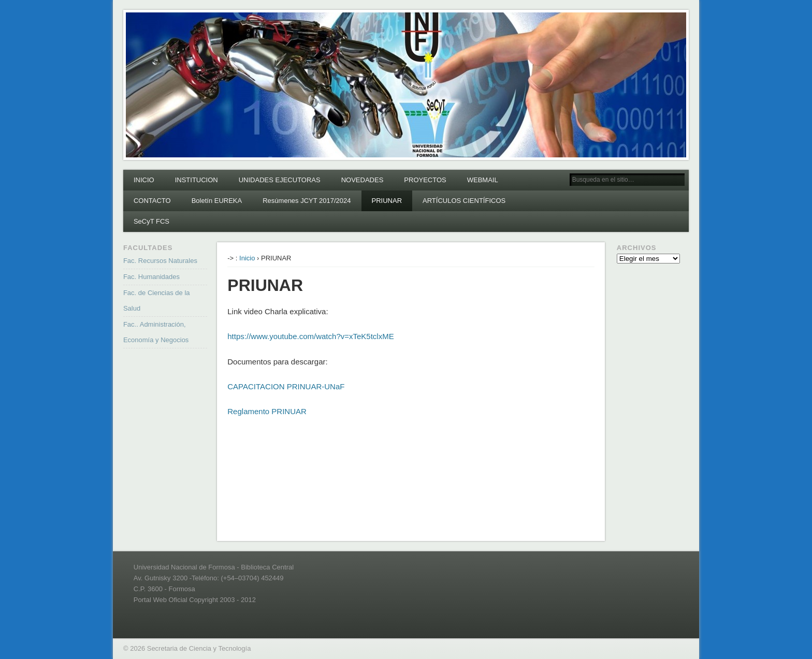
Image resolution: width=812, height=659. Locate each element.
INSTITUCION (197, 180)
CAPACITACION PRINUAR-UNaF (286, 386)
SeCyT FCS (151, 221)
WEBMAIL (483, 180)
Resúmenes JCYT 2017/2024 (307, 201)
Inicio (247, 258)
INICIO (144, 180)
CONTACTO (152, 201)
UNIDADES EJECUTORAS (280, 180)
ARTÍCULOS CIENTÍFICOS (464, 201)
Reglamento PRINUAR (267, 411)
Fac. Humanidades (151, 277)
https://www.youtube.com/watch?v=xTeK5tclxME (310, 336)
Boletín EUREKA (217, 201)
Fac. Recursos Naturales (160, 261)
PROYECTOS (425, 180)
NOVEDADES (363, 180)
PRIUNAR (387, 201)
